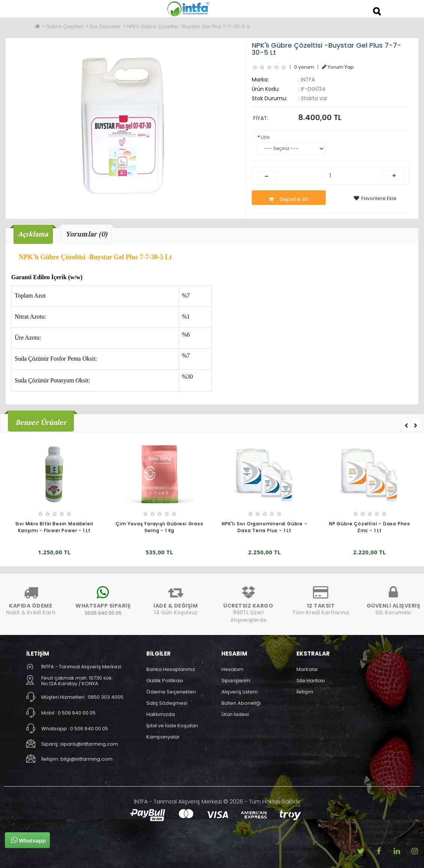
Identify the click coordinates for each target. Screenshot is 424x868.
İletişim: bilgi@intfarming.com (77, 759)
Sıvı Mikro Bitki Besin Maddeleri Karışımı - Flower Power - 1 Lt (55, 527)
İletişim (305, 692)
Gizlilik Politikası (165, 681)
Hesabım (232, 669)
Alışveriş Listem (240, 692)
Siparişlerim (236, 681)
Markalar (307, 669)
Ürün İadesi (235, 714)
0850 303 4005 (106, 697)
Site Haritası (311, 681)
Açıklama (33, 234)
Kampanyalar (163, 737)
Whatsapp (28, 840)
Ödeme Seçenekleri (171, 692)
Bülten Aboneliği (241, 703)
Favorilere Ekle (375, 198)
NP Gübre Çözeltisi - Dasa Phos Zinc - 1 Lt (370, 527)
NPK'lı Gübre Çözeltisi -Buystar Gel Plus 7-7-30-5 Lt (188, 26)
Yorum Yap (338, 67)
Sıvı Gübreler (105, 26)
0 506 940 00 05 (77, 713)
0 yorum (304, 67)
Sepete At (289, 199)
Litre (265, 137)
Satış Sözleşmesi (167, 703)
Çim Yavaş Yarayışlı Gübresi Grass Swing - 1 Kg (159, 527)
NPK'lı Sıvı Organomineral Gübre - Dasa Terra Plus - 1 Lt (264, 527)
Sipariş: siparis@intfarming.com (80, 744)
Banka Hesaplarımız (171, 669)
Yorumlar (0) (86, 234)
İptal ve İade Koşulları (172, 726)
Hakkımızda (161, 714)
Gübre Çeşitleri (65, 26)
